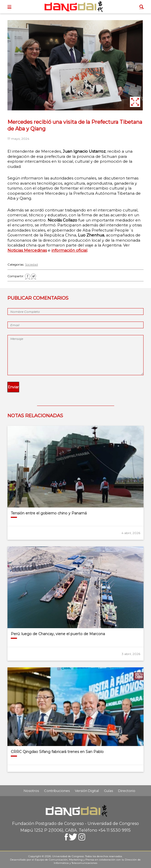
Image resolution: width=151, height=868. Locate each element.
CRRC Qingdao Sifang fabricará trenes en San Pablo (57, 752)
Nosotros (31, 791)
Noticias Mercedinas (27, 250)
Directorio (127, 791)
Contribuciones (57, 791)
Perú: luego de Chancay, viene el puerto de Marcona (58, 634)
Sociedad (31, 264)
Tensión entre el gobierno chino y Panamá (49, 513)
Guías (108, 791)
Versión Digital (87, 791)
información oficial (69, 250)
